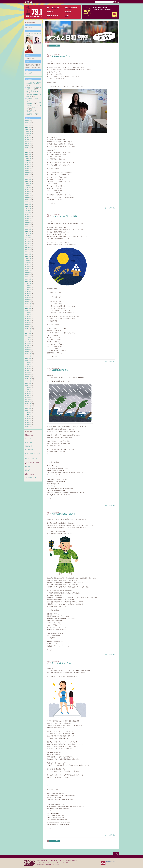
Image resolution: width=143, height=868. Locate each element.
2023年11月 (28, 181)
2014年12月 (28, 404)
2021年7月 (28, 240)
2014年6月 (28, 416)
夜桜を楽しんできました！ (34, 98)
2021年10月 (28, 233)
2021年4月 (28, 246)
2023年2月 (28, 200)
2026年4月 (28, 121)
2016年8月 (28, 362)
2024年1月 (28, 177)
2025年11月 (28, 131)
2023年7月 (28, 190)
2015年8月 (28, 387)
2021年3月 (28, 248)
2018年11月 (28, 306)
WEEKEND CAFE (30, 450)
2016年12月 (28, 354)
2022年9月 (28, 210)
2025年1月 (28, 152)
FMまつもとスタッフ (30, 478)
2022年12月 (28, 204)
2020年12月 (28, 254)
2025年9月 (28, 135)
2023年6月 (28, 192)
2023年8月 (28, 187)
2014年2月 (28, 425)
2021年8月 (28, 237)
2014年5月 (28, 419)
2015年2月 (28, 400)
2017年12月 (28, 329)
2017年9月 (28, 335)
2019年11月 (28, 281)
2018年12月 (28, 304)
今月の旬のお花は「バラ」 (62, 56)
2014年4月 (28, 421)
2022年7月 (28, 215)
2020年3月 (28, 273)
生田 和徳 (27, 466)
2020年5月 (28, 269)
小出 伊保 (34, 34)
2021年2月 (28, 250)
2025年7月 (28, 140)
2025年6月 (28, 142)
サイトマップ (40, 863)
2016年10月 (28, 358)
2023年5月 (28, 194)
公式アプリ (75, 861)
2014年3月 (28, 423)
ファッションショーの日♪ (61, 663)
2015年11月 (28, 381)
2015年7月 (28, 389)
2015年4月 (28, 396)
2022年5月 (28, 219)
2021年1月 (28, 252)
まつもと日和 (109, 208)
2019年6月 (28, 291)
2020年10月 (28, 258)
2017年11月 (28, 331)
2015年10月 (28, 383)
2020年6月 (28, 267)
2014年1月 (28, 427)
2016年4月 (28, 371)
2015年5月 (28, 394)
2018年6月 (28, 316)
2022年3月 (28, 223)
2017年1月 (28, 352)
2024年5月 (28, 169)
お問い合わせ (59, 863)
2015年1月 (28, 402)
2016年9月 (28, 360)
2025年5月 (28, 144)
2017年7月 (28, 339)
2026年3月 (28, 123)
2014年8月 (28, 412)
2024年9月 (28, 160)
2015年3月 (28, 398)
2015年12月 (28, 379)
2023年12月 (28, 179)
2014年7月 (28, 414)
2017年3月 (28, 348)
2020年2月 (28, 275)
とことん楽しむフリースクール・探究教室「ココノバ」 (34, 107)
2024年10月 (28, 158)
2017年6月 (28, 341)
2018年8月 (28, 312)
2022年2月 (28, 225)
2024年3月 (28, 173)
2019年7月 (28, 289)
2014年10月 (28, 408)
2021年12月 (28, 229)
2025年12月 (28, 129)
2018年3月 (28, 323)
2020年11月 (28, 256)
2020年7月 (28, 265)
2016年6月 (28, 366)
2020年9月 (28, 260)
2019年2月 (28, 300)
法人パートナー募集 (61, 861)
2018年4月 (28, 321)
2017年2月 (28, 350)
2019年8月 (28, 287)
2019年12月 (28, 279)
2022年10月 (28, 208)
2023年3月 (28, 198)
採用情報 (66, 863)
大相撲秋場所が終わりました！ (63, 514)
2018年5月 (28, 319)
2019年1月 (28, 302)
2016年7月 (28, 364)
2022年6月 (28, 217)
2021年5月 (28, 244)
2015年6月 (28, 391)
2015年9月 (28, 385)
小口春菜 (27, 34)
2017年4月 (28, 346)
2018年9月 (28, 310)
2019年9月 (28, 285)
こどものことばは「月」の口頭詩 (64, 216)
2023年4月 (28, 196)
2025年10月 (28, 133)
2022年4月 (28, 221)
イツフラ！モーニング (31, 459)
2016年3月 (28, 373)
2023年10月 (28, 183)
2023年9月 (28, 185)
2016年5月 (28, 369)
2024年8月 (28, 162)
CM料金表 (69, 861)
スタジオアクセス (51, 861)
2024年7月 (28, 165)
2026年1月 (28, 127)
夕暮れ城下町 (28, 446)
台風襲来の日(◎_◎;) (60, 370)
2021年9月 (28, 235)
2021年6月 (28, 242)
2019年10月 (28, 283)
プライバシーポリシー (50, 863)
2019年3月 (28, 298)
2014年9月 (28, 410)
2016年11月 (28, 356)
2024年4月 (28, 171)
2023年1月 (28, 202)
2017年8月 (28, 337)
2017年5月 (28, 344)
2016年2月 (28, 375)
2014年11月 (28, 406)
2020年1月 (28, 277)
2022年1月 (28, 227)
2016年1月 (28, 377)
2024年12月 (28, 154)
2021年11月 (28, 231)
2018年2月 (28, 325)
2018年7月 (28, 314)
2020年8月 (28, 262)
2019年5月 (28, 294)
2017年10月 (28, 333)
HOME (39, 861)
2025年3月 (28, 148)
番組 (114, 208)
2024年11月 (28, 156)
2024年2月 (28, 175)
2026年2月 (28, 125)
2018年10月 (28, 308)
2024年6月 (28, 167)
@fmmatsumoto (110, 861)
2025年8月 (28, 138)
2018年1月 (28, 327)
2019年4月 (28, 296)
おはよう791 (28, 439)
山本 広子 (27, 470)
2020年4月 (28, 271)
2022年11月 (28, 206)
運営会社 (43, 861)
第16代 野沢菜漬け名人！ (33, 91)
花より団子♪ (30, 111)
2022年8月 (28, 212)
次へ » (57, 46)
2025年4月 (28, 146)
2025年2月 (28, 150)
